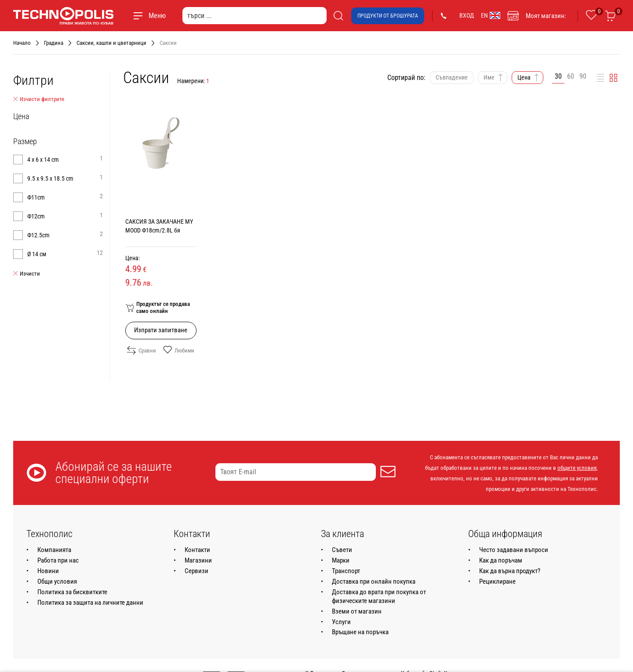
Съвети (342, 550)
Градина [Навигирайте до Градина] (54, 43)
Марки (341, 560)
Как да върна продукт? (510, 571)
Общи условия (57, 581)
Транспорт (346, 571)
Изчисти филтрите (39, 99)
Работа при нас (58, 560)
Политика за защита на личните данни (90, 603)
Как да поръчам (501, 560)
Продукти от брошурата (388, 16)
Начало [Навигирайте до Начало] (22, 43)
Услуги (341, 622)
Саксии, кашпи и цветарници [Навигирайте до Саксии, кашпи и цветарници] (111, 43)
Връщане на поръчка (360, 632)
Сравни (142, 350)
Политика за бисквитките (72, 592)
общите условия (577, 468)
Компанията (54, 550)
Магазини (198, 560)
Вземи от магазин (357, 611)
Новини (48, 571)
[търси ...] (255, 16)
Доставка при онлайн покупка (374, 581)
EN (491, 15)
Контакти (197, 550)
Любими (179, 350)
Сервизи (196, 571)
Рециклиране (497, 581)
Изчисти (27, 274)
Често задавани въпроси (514, 550)
